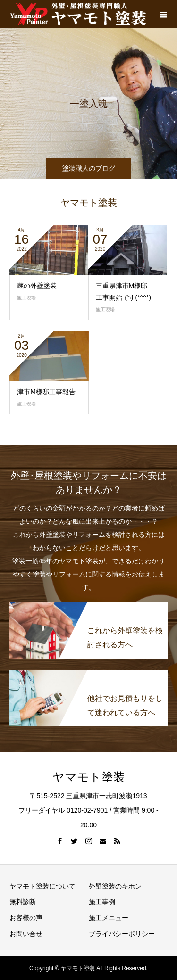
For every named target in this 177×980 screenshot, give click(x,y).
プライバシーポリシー (122, 934)
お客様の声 (26, 918)
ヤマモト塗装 (89, 777)
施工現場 (105, 309)
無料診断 (23, 902)
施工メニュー (109, 918)
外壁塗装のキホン (115, 886)
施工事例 (102, 902)
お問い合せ (26, 934)
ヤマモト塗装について (42, 886)
